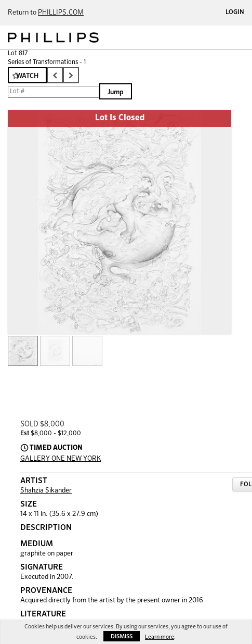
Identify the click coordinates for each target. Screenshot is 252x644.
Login (235, 12)
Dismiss (122, 636)
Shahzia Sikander (46, 491)
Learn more (160, 637)
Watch (27, 76)
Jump (116, 92)
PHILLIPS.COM (61, 13)
